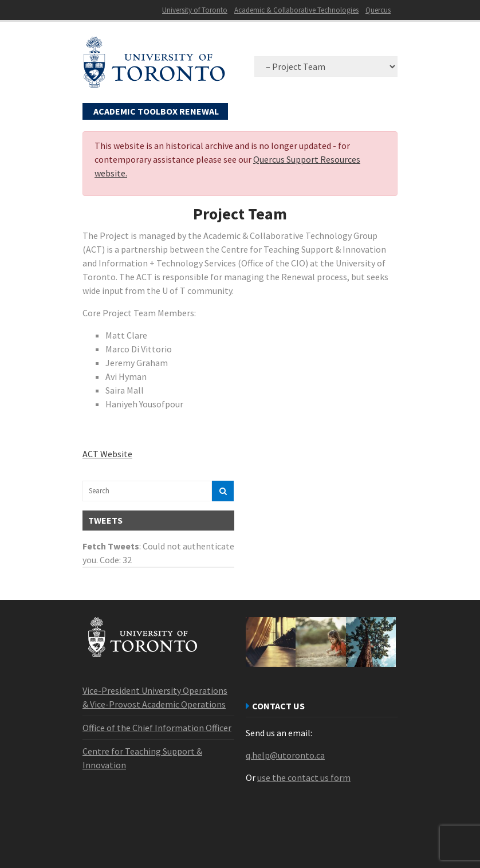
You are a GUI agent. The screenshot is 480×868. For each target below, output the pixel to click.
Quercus (378, 10)
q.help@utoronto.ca (285, 755)
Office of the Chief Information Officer (157, 728)
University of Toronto (195, 10)
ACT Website (107, 454)
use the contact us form (304, 777)
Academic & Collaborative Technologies (296, 10)
